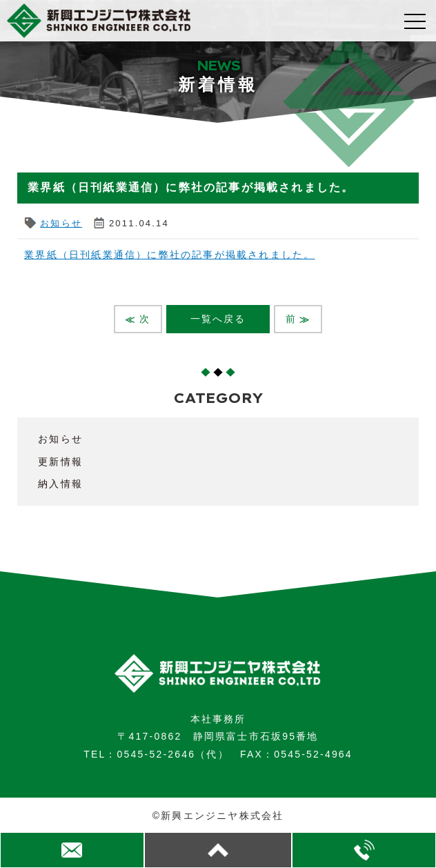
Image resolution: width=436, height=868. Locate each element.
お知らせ (61, 223)
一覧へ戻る (218, 319)
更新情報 (60, 462)
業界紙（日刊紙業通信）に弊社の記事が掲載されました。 (169, 255)
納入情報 (60, 484)
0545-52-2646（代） (173, 754)
